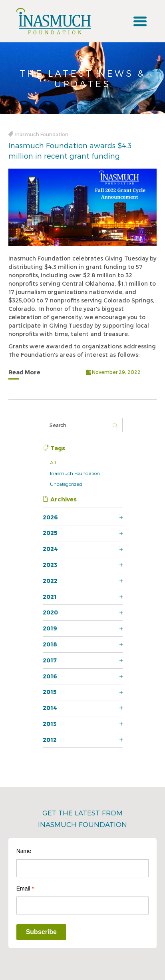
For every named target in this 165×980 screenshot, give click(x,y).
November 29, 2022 (113, 373)
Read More (24, 372)
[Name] (83, 868)
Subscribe (41, 932)
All (53, 462)
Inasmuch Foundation (75, 473)
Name (24, 851)
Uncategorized (66, 484)
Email (25, 889)
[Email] (83, 905)
